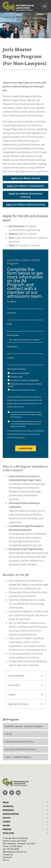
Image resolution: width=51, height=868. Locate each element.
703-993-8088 (13, 849)
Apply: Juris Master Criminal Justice (26, 186)
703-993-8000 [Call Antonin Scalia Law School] (16, 846)
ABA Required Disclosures (15, 852)
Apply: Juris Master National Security (26, 205)
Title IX (6, 860)
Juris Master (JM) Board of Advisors (21, 749)
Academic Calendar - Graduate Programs (24, 726)
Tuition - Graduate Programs (18, 757)
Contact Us (8, 855)
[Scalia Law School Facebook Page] (5, 793)
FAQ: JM (8, 734)
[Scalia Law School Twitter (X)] (12, 793)
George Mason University (16, 838)
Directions (7, 857)
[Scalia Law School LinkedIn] (18, 793)
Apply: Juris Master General (26, 178)
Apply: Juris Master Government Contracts (26, 195)
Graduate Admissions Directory (19, 742)
